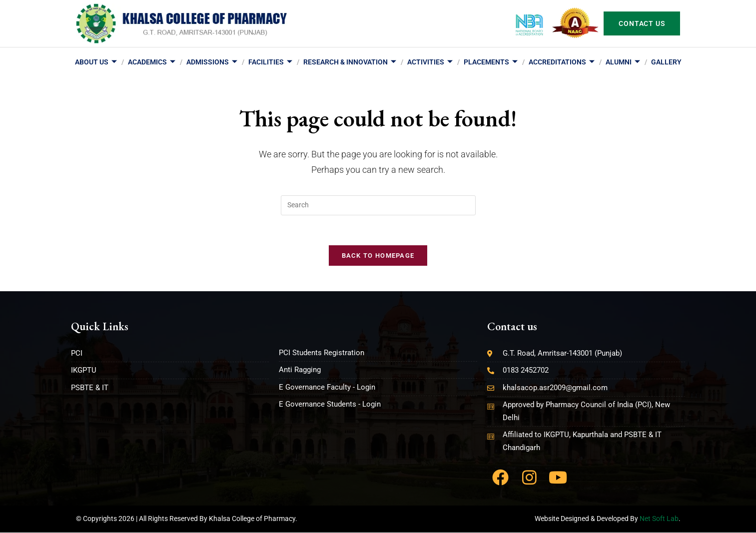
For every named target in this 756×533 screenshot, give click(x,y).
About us (96, 63)
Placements (491, 63)
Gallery (666, 62)
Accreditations (562, 63)
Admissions (212, 63)
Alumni (623, 63)
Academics (152, 63)
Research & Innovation (350, 63)
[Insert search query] (378, 205)
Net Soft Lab (659, 519)
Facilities (270, 63)
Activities (430, 63)
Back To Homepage (378, 256)
